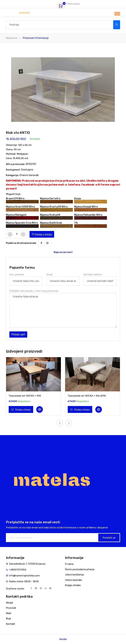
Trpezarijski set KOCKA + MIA (25, 396)
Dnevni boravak (29, 175)
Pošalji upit (18, 334)
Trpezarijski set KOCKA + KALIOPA (87, 396)
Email (49, 275)
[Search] (60, 25)
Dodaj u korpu (42, 234)
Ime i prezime (17, 275)
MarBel (63, 639)
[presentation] (60, 423)
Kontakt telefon (93, 275)
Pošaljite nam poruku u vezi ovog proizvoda (34, 291)
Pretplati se (109, 538)
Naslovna (12, 38)
